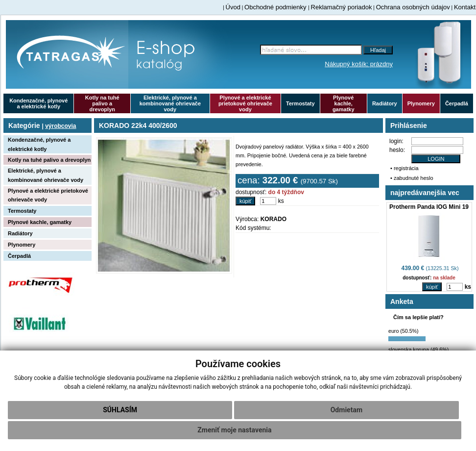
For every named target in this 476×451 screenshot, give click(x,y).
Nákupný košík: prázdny (359, 64)
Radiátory (385, 103)
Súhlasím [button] (120, 410)
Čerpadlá (457, 103)
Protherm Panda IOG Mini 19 (429, 207)
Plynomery (421, 103)
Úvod (233, 7)
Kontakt (465, 7)
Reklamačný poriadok (342, 7)
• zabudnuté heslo (412, 178)
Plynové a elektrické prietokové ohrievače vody (245, 103)
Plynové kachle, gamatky (344, 103)
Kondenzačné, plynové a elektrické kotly (38, 103)
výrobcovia (60, 126)
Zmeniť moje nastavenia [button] (234, 430)
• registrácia (405, 168)
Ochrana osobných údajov (413, 7)
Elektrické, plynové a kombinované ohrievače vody (170, 103)
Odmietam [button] (346, 410)
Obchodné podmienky (276, 7)
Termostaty (300, 103)
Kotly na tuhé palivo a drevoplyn (102, 103)
